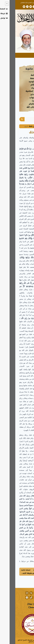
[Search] (7, 119)
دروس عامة (18, 126)
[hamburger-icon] (31, 55)
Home (26, 126)
